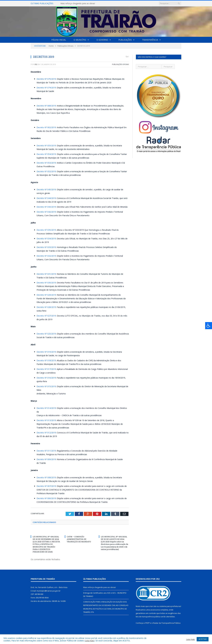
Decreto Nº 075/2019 (46, 79)
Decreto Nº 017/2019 (46, 369)
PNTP (147, 623)
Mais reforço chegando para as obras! (78, 3)
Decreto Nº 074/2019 (46, 88)
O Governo (102, 40)
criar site (153, 606)
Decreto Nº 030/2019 (46, 283)
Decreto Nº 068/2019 (46, 106)
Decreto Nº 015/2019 (46, 386)
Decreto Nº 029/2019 (46, 295)
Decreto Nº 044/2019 (46, 198)
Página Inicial (59, 40)
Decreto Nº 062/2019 (46, 127)
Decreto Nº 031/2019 (46, 274)
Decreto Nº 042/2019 (46, 212)
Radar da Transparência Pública (167, 623)
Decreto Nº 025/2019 (46, 334)
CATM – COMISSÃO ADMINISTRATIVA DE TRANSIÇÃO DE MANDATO (79, 539)
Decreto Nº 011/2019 (46, 451)
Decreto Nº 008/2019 (46, 477)
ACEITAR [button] (203, 639)
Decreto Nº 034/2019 (46, 239)
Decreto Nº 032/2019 (46, 256)
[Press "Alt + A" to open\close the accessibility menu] (209, 326)
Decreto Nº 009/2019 (46, 459)
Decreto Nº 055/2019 (46, 146)
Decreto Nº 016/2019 (46, 378)
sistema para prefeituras (170, 606)
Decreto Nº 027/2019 (46, 316)
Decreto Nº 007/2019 (46, 486)
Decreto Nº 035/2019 (46, 230)
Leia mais (90, 641)
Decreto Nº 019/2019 (46, 352)
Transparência (150, 40)
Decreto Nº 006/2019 (46, 498)
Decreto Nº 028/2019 (46, 307)
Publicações (125, 40)
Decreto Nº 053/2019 (46, 163)
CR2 (36, 64)
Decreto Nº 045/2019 (46, 190)
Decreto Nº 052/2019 (46, 171)
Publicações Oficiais (120, 64)
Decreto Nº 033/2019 (46, 247)
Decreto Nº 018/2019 (46, 360)
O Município (80, 40)
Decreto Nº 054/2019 (46, 154)
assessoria (155, 610)
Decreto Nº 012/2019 (46, 433)
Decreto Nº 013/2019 (46, 420)
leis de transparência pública (148, 617)
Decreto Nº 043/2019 (46, 207)
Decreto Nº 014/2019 (46, 408)
